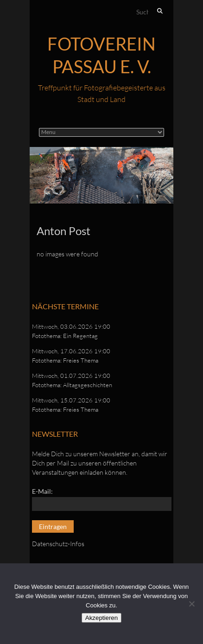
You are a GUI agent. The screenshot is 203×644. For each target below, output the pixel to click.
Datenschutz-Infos (58, 544)
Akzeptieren (101, 618)
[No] (191, 604)
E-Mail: (42, 491)
